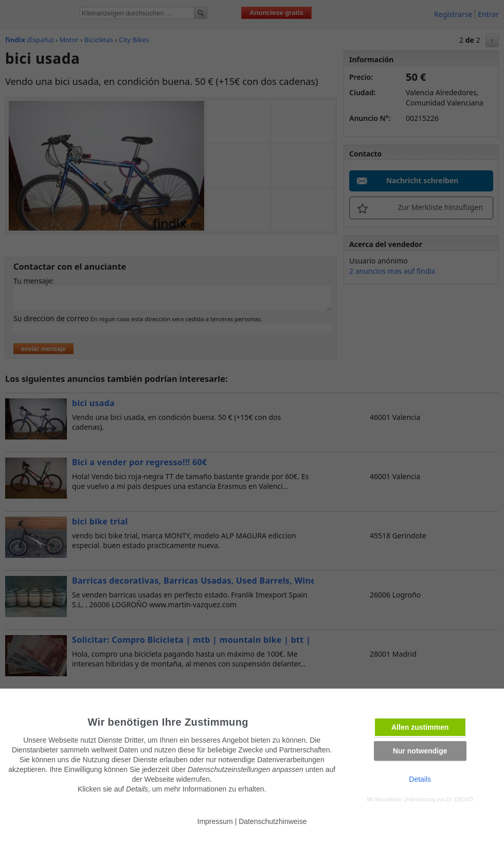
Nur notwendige (420, 751)
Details (420, 779)
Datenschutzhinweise (273, 821)
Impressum (215, 821)
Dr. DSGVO (460, 800)
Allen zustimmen (420, 727)
